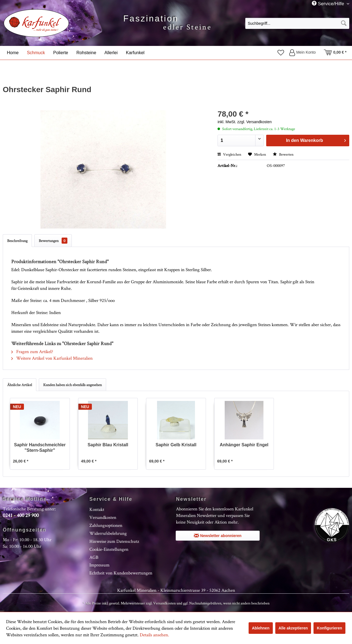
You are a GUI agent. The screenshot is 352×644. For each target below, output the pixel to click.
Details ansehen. (154, 635)
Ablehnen (261, 628)
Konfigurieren (329, 628)
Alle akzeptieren (293, 628)
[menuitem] (297, 23)
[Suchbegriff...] (297, 23)
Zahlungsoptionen (106, 525)
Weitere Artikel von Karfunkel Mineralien (52, 358)
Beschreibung (17, 241)
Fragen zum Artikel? (32, 351)
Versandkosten (103, 517)
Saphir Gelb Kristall (176, 445)
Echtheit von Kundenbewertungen (121, 573)
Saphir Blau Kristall (108, 445)
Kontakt (97, 509)
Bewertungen (53, 241)
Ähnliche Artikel (20, 385)
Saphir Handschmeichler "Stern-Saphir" (40, 448)
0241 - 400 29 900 (21, 515)
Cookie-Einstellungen (109, 549)
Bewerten (283, 154)
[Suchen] (344, 23)
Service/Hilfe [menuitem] (329, 4)
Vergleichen (229, 154)
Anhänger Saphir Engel (244, 445)
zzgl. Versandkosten (255, 122)
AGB (94, 557)
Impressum (99, 565)
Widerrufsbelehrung (108, 533)
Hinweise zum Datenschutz (114, 541)
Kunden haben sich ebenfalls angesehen (72, 385)
